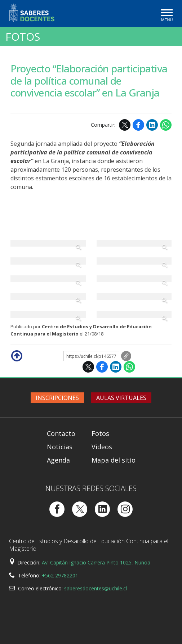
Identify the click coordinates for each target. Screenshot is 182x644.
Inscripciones (57, 398)
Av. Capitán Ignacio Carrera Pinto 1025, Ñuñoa (96, 562)
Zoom (48, 243)
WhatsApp (166, 125)
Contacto (61, 433)
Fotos (23, 37)
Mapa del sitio (114, 460)
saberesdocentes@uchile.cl (96, 588)
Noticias (60, 447)
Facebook (138, 125)
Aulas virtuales (121, 398)
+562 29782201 (60, 575)
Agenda (58, 460)
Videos (102, 447)
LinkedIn (152, 125)
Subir (16, 355)
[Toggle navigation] (167, 16)
